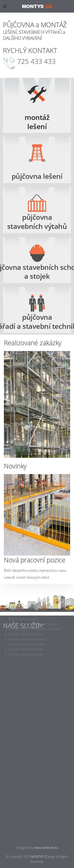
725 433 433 (36, 61)
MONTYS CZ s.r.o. (43, 857)
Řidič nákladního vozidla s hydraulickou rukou (35, 571)
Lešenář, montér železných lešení (27, 578)
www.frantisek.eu (46, 848)
